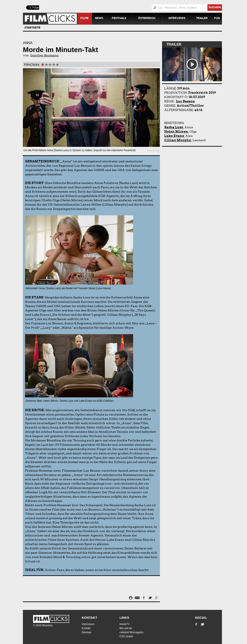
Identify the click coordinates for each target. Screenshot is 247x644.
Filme (84, 19)
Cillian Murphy (178, 140)
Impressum (88, 624)
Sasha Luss (174, 127)
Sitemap (86, 632)
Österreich (147, 19)
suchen (215, 8)
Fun (217, 19)
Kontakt (89, 618)
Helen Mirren (176, 132)
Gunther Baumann (45, 55)
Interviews (177, 19)
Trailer (202, 19)
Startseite (32, 28)
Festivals (119, 19)
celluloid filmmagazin (131, 632)
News (99, 19)
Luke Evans (174, 136)
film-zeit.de (126, 628)
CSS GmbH (126, 636)
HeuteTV (125, 624)
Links (124, 618)
